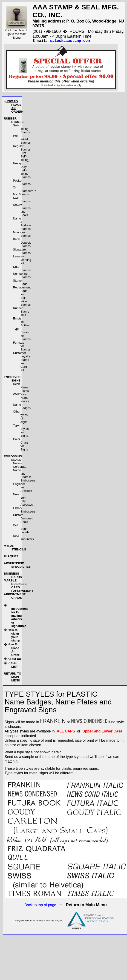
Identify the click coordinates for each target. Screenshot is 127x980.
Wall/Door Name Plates (21, 399)
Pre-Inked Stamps (22, 140)
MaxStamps (21, 195)
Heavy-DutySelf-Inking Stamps (22, 171)
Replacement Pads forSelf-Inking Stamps (22, 297)
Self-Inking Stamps (22, 130)
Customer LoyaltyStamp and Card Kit (22, 362)
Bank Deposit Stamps (22, 244)
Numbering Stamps (22, 276)
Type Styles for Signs (21, 431)
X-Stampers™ (25, 190)
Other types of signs (20, 418)
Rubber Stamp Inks (21, 312)
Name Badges (22, 407)
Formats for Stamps (22, 347)
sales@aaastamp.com (70, 41)
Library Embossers (24, 511)
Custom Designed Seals (23, 519)
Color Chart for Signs (21, 445)
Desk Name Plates (21, 388)
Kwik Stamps (22, 200)
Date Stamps (22, 269)
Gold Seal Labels (21, 530)
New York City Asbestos (23, 500)
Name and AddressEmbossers (24, 476)
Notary (17, 464)
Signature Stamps (22, 252)
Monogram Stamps (22, 235)
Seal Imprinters (23, 538)
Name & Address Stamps (22, 225)
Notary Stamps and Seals (22, 211)
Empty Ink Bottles (21, 323)
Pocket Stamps (22, 183)
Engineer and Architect (23, 488)
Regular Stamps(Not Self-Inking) (22, 154)
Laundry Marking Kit (22, 261)
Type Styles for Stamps (22, 335)
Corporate (20, 468)
